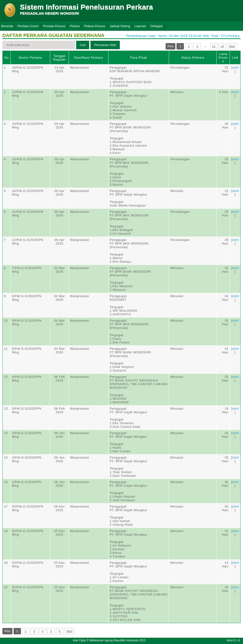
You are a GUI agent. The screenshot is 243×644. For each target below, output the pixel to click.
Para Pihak (139, 58)
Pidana (75, 26)
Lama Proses (223, 58)
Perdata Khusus (54, 26)
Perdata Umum (28, 26)
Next (232, 46)
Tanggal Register (59, 58)
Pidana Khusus (95, 26)
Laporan (140, 26)
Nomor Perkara (30, 58)
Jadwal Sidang (120, 26)
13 (214, 46)
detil (236, 68)
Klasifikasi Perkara (88, 58)
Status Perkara (193, 58)
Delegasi (157, 26)
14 (222, 46)
